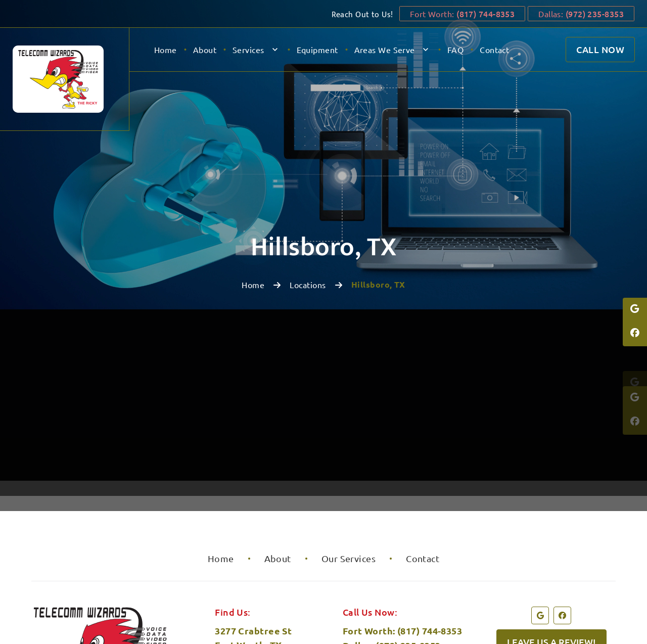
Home (166, 50)
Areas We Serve (385, 50)
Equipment (317, 50)
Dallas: (581, 14)
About (205, 50)
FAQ (455, 50)
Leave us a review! (551, 519)
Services (248, 50)
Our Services (349, 435)
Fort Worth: (459, 14)
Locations (308, 162)
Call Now (600, 49)
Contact (494, 50)
